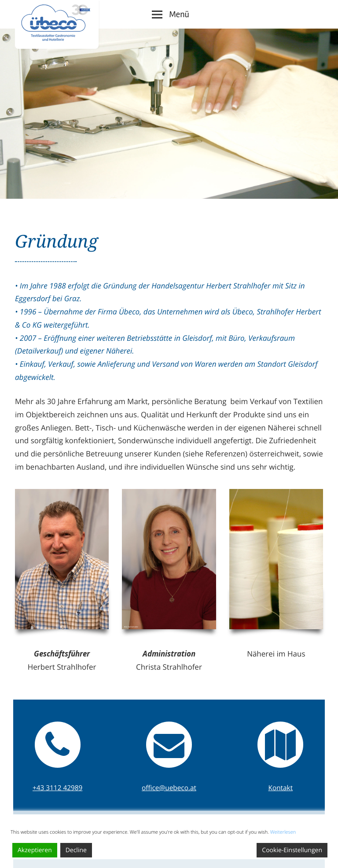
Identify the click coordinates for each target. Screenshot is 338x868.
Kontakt (281, 788)
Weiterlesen (283, 832)
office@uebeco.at (169, 788)
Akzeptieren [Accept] (35, 850)
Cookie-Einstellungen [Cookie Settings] (292, 850)
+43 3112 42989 (57, 788)
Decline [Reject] (76, 850)
